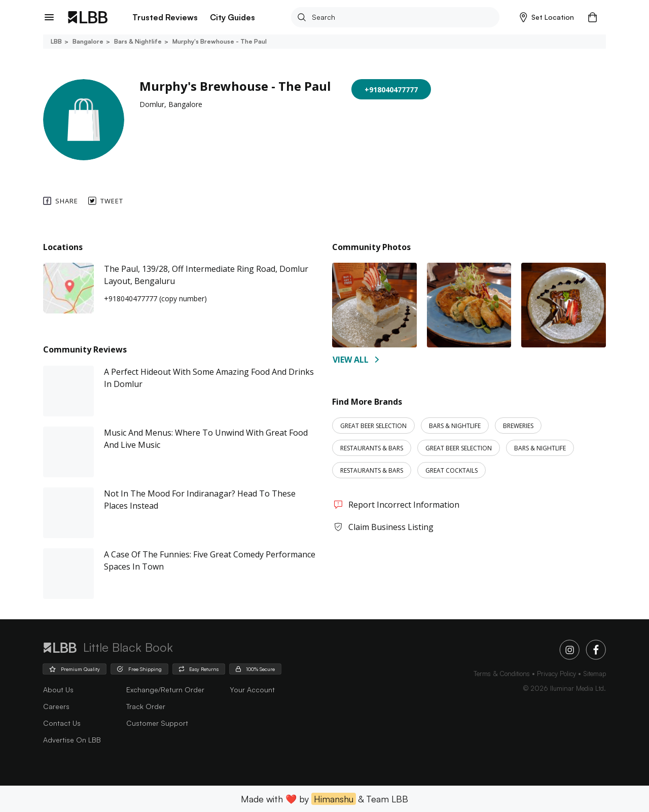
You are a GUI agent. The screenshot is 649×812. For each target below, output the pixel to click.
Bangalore (87, 41)
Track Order (146, 706)
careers (56, 706)
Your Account (252, 690)
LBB (56, 41)
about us (58, 690)
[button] (547, 17)
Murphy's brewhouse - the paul (219, 41)
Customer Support (157, 723)
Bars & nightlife (137, 41)
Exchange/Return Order (165, 690)
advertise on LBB (72, 740)
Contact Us (62, 723)
